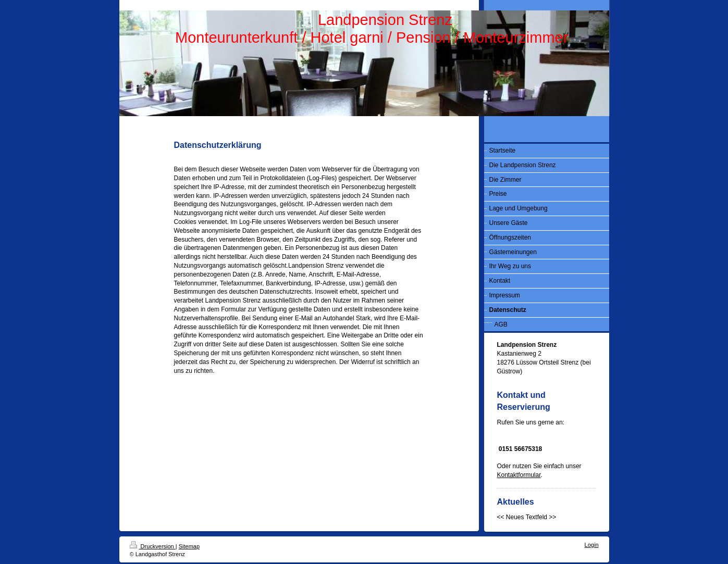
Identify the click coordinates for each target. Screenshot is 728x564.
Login (592, 545)
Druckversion (153, 546)
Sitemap (189, 546)
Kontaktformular (519, 475)
